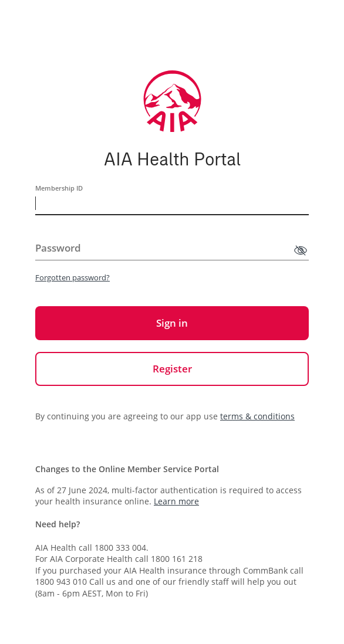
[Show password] (301, 250)
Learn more (176, 501)
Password (58, 248)
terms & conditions (257, 416)
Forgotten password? (72, 277)
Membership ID (59, 188)
